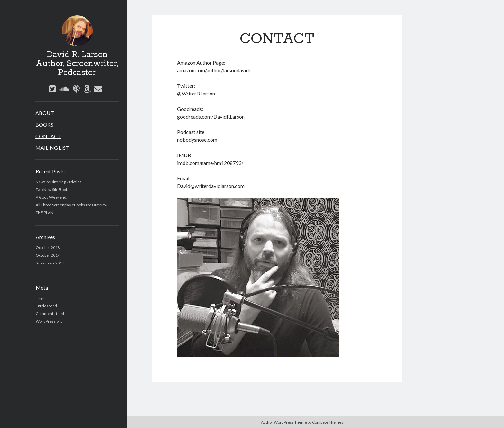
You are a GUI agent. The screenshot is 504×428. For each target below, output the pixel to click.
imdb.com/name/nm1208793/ (210, 163)
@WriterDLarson (196, 93)
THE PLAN (45, 213)
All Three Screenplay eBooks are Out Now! (72, 205)
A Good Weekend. (51, 197)
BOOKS (44, 125)
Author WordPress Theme (284, 422)
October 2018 (48, 248)
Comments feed (50, 313)
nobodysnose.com (197, 140)
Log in (41, 298)
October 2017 (48, 255)
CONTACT (48, 136)
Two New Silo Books (53, 189)
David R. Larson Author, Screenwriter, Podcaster (77, 64)
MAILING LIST (52, 148)
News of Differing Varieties (59, 182)
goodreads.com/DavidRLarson (211, 116)
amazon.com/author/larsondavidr (214, 70)
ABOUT (45, 113)
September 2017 (50, 263)
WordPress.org (49, 321)
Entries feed (46, 306)
